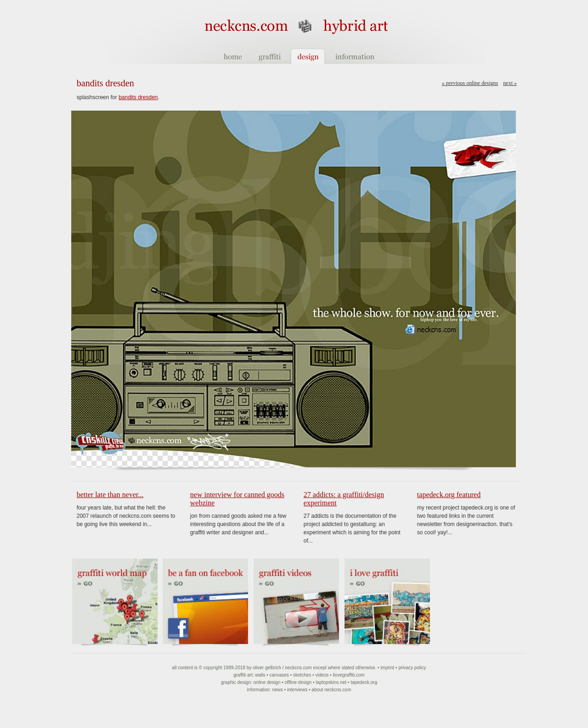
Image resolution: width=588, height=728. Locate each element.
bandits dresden (138, 97)
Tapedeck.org (364, 682)
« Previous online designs (470, 83)
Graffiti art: (243, 675)
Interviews (297, 690)
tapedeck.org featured (449, 495)
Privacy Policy (412, 668)
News (277, 690)
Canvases (279, 675)
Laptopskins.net (331, 682)
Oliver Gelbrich (267, 668)
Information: (259, 690)
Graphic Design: (237, 682)
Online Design (267, 682)
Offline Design (298, 682)
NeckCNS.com (298, 668)
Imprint (387, 668)
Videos (322, 675)
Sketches (302, 675)
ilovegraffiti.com (348, 675)
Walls (260, 675)
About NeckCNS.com (331, 690)
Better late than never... (110, 495)
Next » (510, 83)
